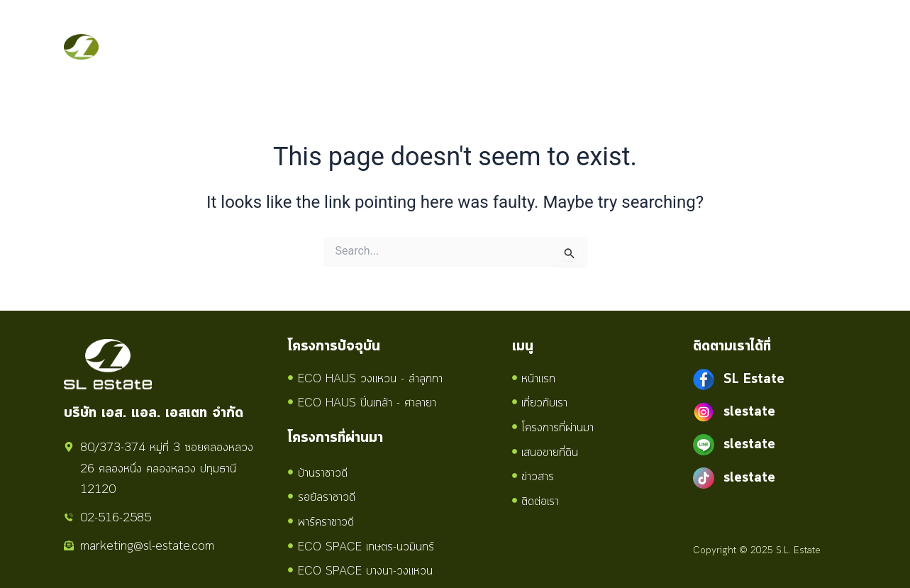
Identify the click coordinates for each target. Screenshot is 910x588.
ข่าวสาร (597, 30)
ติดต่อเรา (218, 63)
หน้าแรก (216, 30)
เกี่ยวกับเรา (293, 30)
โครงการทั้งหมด (401, 30)
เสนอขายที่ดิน (515, 30)
